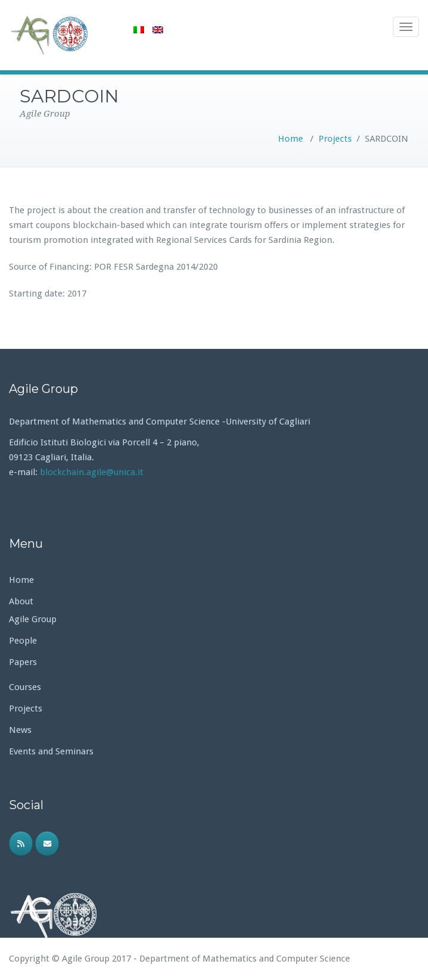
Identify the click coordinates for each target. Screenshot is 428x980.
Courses (25, 687)
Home (290, 139)
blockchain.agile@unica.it (93, 472)
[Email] (47, 844)
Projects (335, 139)
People (23, 641)
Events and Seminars (51, 751)
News (20, 730)
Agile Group (33, 619)
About (21, 601)
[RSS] (21, 844)
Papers (23, 662)
